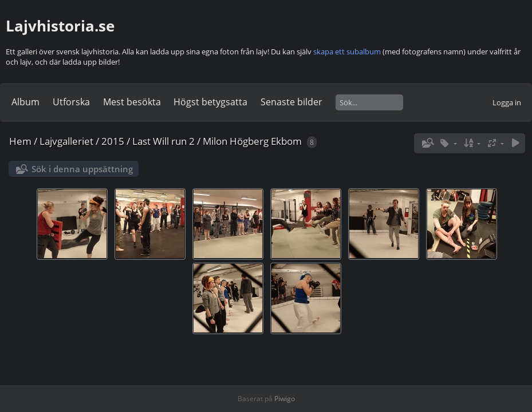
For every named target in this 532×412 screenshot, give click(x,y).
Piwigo (285, 399)
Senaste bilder (291, 102)
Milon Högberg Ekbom (252, 141)
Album (25, 102)
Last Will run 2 (163, 141)
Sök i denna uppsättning (82, 169)
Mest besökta (132, 102)
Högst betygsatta (210, 102)
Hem (20, 141)
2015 (113, 141)
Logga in (507, 102)
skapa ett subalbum (347, 51)
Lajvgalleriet (66, 141)
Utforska (71, 102)
